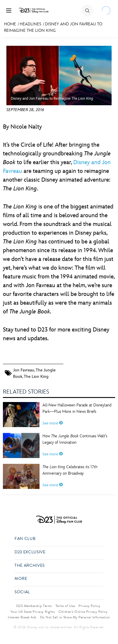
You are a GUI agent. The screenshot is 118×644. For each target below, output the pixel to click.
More (21, 579)
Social (22, 592)
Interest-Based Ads (22, 617)
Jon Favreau (24, 370)
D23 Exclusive (30, 552)
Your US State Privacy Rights (33, 612)
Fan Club (25, 539)
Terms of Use (65, 606)
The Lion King (36, 377)
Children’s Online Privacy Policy (83, 612)
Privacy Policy (89, 606)
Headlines (31, 24)
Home (10, 24)
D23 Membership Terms (34, 606)
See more (53, 423)
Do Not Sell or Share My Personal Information (75, 617)
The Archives (30, 566)
